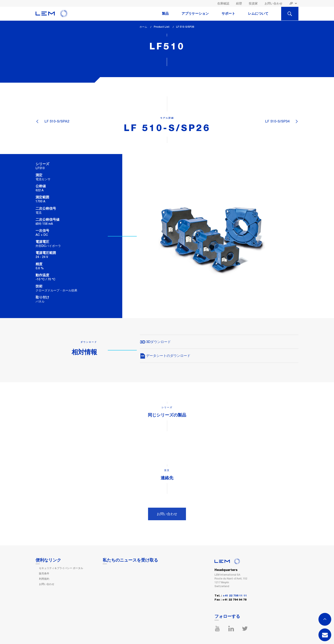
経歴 (239, 3)
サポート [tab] (228, 14)
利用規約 (44, 579)
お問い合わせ (274, 3)
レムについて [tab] (258, 14)
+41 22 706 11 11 (235, 596)
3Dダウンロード (155, 342)
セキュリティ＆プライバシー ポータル (61, 568)
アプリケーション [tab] (195, 14)
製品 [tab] (165, 14)
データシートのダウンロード (165, 356)
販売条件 (44, 573)
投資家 (253, 3)
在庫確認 (223, 3)
